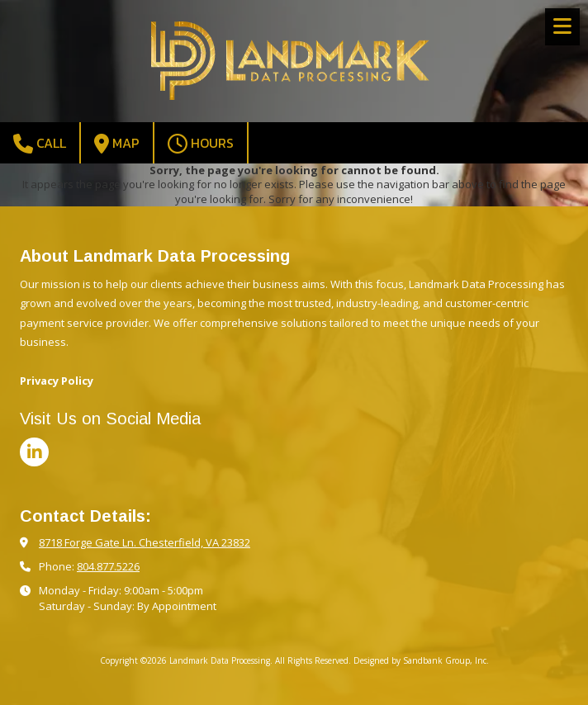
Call (40, 143)
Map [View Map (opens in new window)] (117, 143)
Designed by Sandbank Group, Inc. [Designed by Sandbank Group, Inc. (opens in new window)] (421, 660)
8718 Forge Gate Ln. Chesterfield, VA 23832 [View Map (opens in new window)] (145, 542)
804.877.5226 (108, 566)
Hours (201, 143)
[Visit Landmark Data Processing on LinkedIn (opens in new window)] (34, 452)
